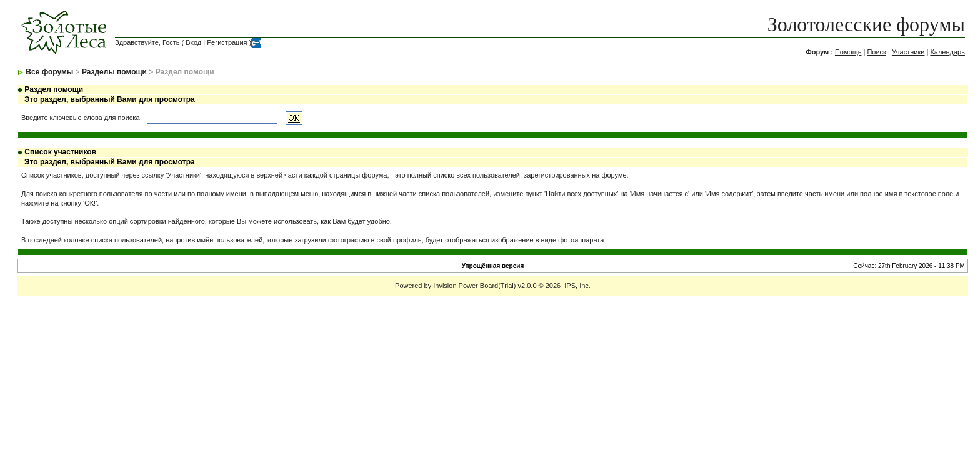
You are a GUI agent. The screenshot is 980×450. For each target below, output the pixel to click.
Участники (908, 52)
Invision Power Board (466, 286)
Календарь (947, 52)
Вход (193, 42)
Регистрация (227, 42)
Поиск (876, 52)
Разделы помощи (114, 72)
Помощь (848, 52)
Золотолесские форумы (866, 24)
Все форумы (49, 72)
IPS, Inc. (577, 286)
